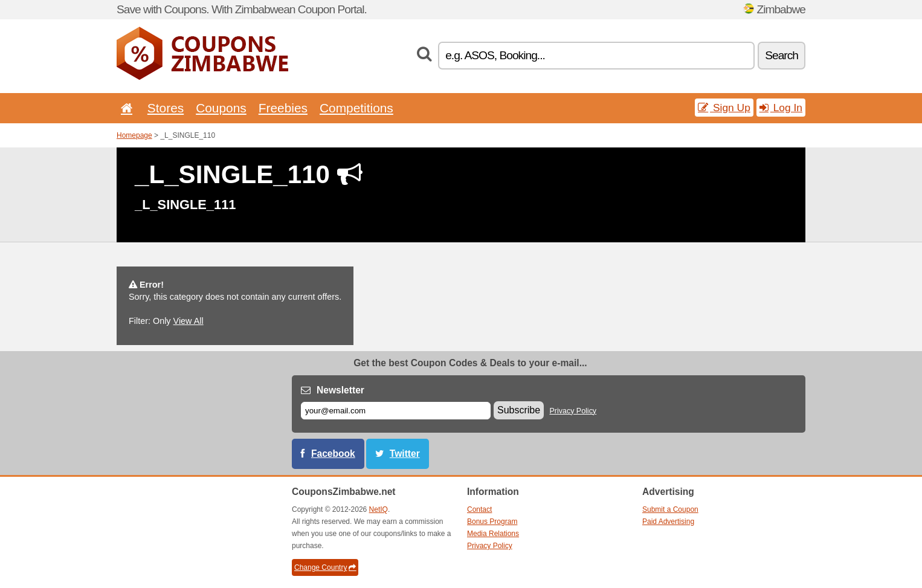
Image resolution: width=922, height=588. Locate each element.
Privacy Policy (573, 411)
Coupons (221, 108)
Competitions (356, 108)
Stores (166, 108)
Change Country (325, 567)
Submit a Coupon (670, 509)
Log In (781, 108)
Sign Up (724, 108)
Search (782, 55)
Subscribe (519, 410)
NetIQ (379, 509)
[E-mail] (396, 411)
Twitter (405, 454)
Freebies (283, 108)
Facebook (333, 454)
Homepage (134, 135)
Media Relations (493, 534)
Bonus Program (492, 522)
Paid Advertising (668, 522)
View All (189, 321)
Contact (479, 509)
